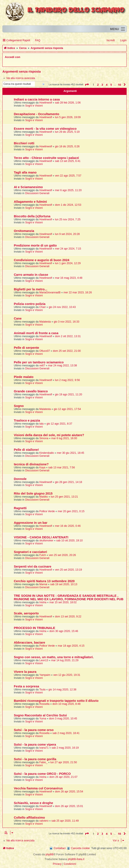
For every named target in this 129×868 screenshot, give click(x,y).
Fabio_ (44, 762)
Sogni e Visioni (34, 106)
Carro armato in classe (31, 275)
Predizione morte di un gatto (35, 245)
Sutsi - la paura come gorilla (35, 759)
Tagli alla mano (25, 172)
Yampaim (45, 675)
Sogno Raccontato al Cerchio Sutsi (40, 715)
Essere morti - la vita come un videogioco (45, 129)
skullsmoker (46, 541)
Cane (18, 318)
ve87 (42, 365)
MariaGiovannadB (50, 292)
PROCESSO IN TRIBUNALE (34, 628)
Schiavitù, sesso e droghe (33, 803)
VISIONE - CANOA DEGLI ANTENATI (41, 537)
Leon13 (44, 660)
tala (42, 424)
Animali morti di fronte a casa (36, 333)
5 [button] (111, 85)
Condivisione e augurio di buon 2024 (42, 260)
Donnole (20, 479)
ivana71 (44, 748)
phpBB (50, 854)
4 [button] (107, 85)
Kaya (42, 468)
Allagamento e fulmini (30, 202)
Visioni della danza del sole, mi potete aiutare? (49, 435)
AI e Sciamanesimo (28, 187)
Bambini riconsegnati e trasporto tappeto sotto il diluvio (56, 701)
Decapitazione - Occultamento (37, 114)
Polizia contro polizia (30, 304)
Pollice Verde (47, 511)
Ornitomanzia (24, 231)
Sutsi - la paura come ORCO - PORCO (42, 774)
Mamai (43, 584)
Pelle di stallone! (26, 450)
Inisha (43, 602)
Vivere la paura (25, 672)
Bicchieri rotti (24, 143)
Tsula (43, 690)
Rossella (44, 704)
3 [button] (102, 85)
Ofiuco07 (45, 351)
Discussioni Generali (37, 193)
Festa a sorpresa (26, 686)
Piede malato (24, 377)
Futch (43, 555)
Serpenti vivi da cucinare (33, 566)
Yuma (43, 719)
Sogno (19, 406)
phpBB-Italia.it (76, 859)
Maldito (44, 497)
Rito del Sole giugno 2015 (33, 493)
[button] (87, 85)
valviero (44, 821)
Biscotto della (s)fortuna (32, 216)
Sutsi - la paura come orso (34, 730)
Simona (44, 438)
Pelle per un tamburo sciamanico (39, 362)
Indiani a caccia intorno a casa (37, 99)
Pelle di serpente (26, 348)
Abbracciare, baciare (29, 643)
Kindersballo (47, 453)
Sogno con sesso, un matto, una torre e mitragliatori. (54, 657)
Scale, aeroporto (26, 613)
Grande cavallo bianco (31, 391)
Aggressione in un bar (31, 523)
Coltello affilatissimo (29, 818)
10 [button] (119, 85)
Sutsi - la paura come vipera (35, 745)
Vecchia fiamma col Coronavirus (38, 788)
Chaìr (43, 307)
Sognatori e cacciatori (30, 552)
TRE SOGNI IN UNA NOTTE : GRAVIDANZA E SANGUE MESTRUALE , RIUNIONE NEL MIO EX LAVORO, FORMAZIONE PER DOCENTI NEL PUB (69, 597)
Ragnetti (20, 508)
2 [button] (98, 85)
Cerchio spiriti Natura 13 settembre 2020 (44, 581)
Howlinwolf (46, 103)
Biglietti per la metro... (30, 289)
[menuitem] (36, 40)
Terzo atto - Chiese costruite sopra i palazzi (46, 158)
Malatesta (45, 322)
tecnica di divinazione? (31, 464)
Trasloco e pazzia (27, 420)
